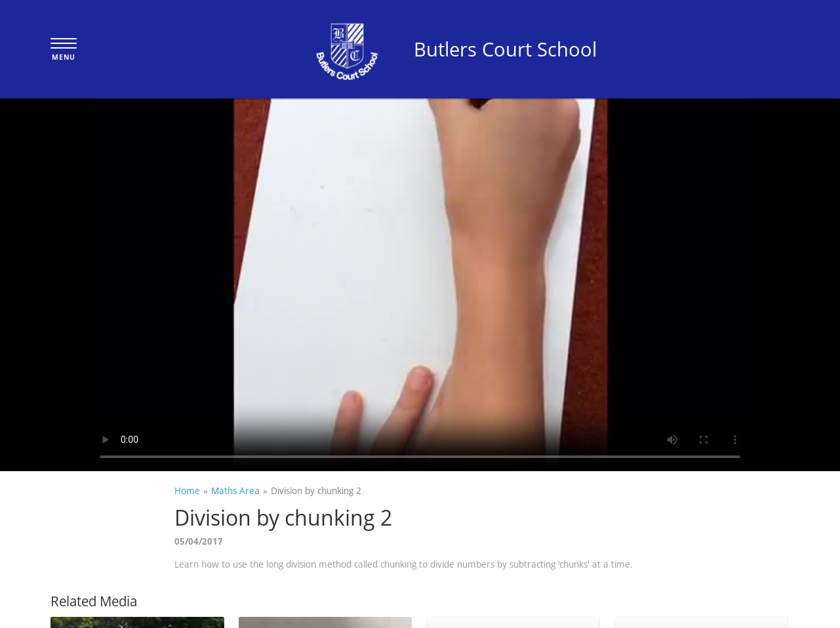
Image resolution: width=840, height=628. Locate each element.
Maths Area (235, 491)
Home (187, 491)
